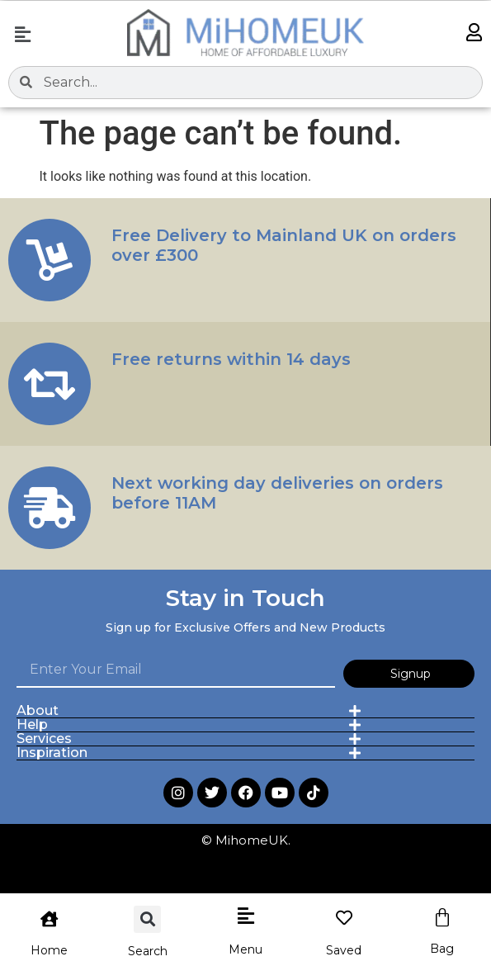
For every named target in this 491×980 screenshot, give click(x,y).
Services (44, 739)
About (38, 710)
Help (32, 724)
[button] (22, 36)
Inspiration (52, 753)
